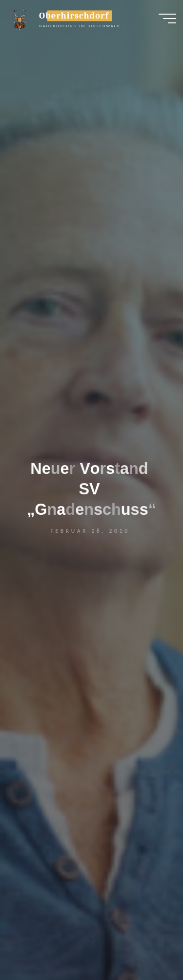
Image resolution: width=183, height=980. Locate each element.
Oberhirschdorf (74, 16)
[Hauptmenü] (167, 19)
